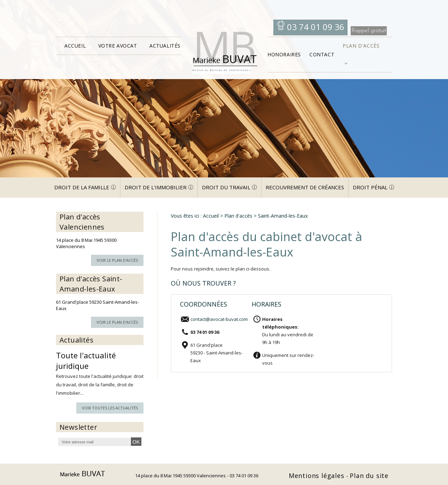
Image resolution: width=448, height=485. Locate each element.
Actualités (165, 46)
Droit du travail (226, 187)
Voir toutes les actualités (110, 408)
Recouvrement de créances (305, 187)
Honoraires (284, 54)
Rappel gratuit (369, 31)
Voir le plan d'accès (117, 260)
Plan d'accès (361, 46)
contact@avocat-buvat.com (219, 319)
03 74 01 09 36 (315, 27)
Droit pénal (370, 187)
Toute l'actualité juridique (86, 360)
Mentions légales (318, 476)
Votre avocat (118, 46)
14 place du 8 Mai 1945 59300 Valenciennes (180, 476)
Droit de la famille (82, 187)
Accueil (75, 46)
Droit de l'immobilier (156, 187)
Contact (322, 54)
